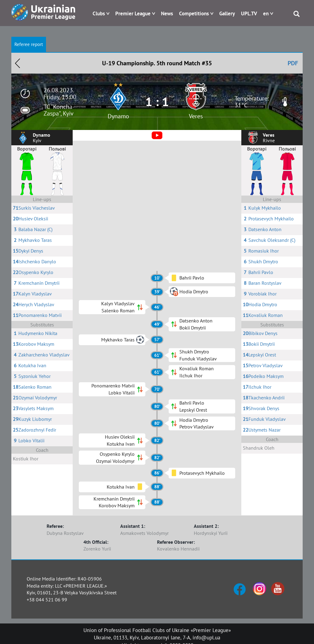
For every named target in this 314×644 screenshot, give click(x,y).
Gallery (227, 13)
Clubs (99, 13)
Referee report (29, 44)
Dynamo (118, 116)
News (167, 13)
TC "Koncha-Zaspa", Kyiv (59, 110)
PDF (293, 63)
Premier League (133, 13)
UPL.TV (249, 13)
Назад (17, 63)
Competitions (194, 13)
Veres (196, 116)
